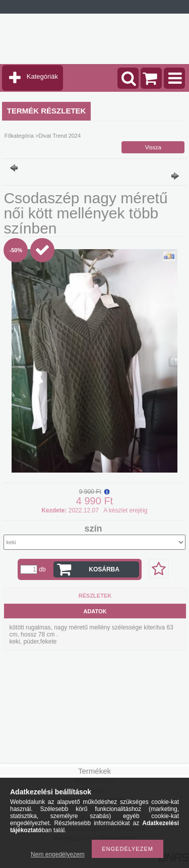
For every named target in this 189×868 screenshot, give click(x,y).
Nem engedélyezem (58, 854)
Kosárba (104, 569)
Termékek (94, 771)
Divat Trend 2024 (59, 136)
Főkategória (19, 136)
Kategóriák (42, 76)
